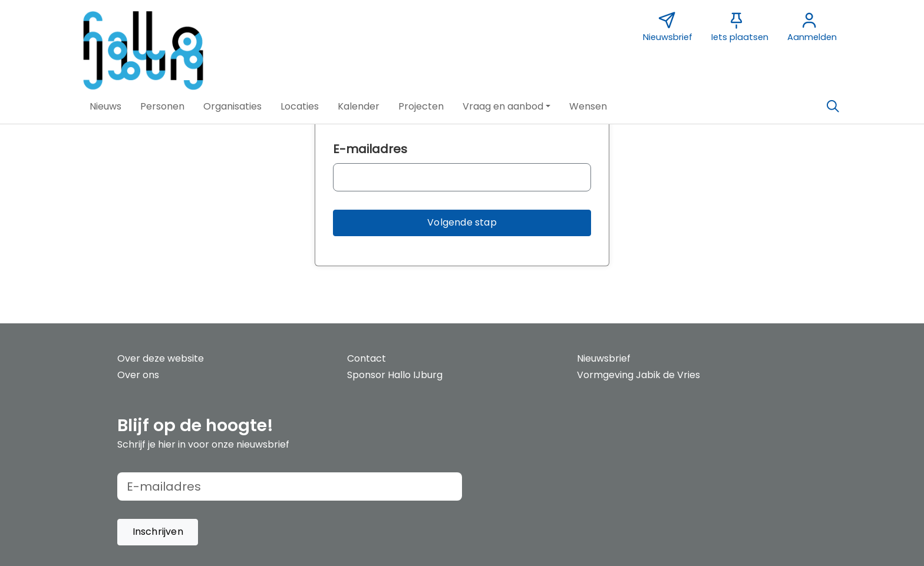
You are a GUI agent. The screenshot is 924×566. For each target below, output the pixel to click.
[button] (105, 107)
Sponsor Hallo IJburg (395, 375)
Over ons (138, 375)
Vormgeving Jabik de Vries (638, 375)
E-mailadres (370, 149)
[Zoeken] (833, 107)
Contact (367, 358)
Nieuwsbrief (604, 358)
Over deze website (161, 358)
